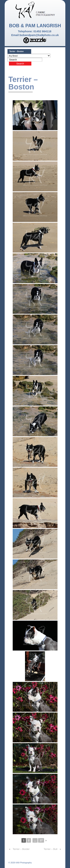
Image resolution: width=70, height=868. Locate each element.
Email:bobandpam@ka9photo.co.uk (35, 35)
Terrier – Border (21, 849)
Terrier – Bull (50, 849)
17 (41, 840)
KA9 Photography (23, 863)
